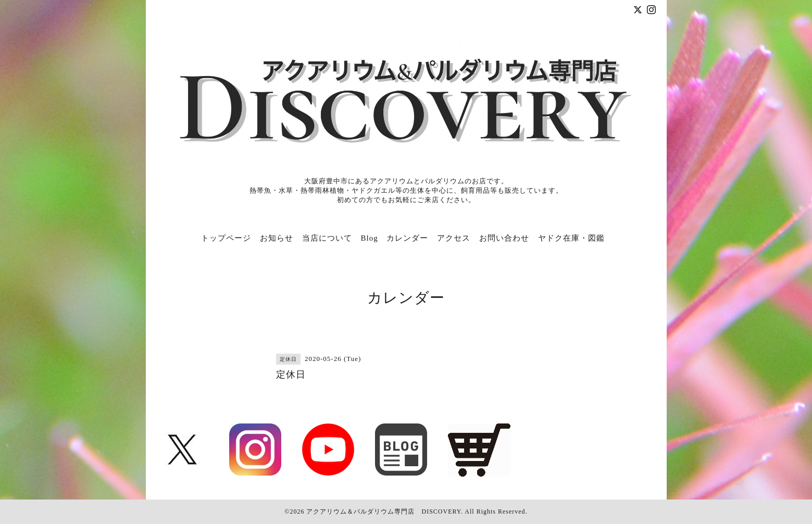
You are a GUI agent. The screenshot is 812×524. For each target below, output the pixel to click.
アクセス (454, 238)
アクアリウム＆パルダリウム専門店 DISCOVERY (383, 511)
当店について (327, 238)
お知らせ (277, 238)
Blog (370, 238)
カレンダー (407, 238)
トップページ (226, 238)
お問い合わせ (504, 238)
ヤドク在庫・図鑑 (571, 238)
